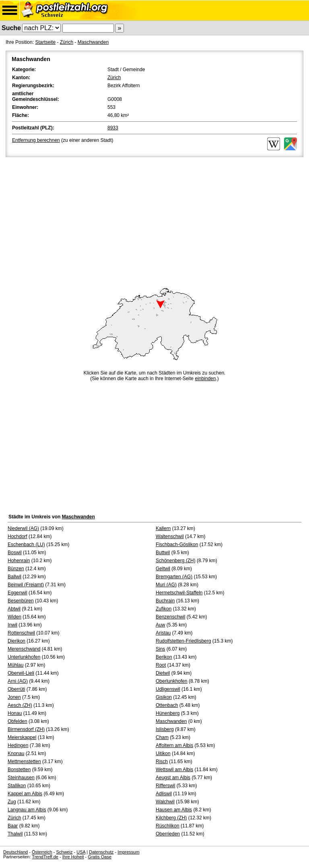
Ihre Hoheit (73, 857)
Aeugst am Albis (173, 778)
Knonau (16, 753)
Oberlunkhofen (172, 681)
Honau (15, 713)
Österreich (42, 852)
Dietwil (163, 673)
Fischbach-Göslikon (177, 545)
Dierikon (16, 641)
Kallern (163, 528)
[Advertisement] (154, 219)
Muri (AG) (166, 585)
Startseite (45, 42)
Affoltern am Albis (174, 745)
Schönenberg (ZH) (176, 561)
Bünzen (16, 569)
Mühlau (15, 665)
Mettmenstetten (24, 762)
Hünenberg (168, 713)
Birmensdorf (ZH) (26, 729)
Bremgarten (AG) (174, 577)
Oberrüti (16, 689)
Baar (13, 826)
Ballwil (14, 577)
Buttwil (163, 553)
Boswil (15, 553)
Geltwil (163, 569)
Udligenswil (168, 689)
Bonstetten (19, 770)
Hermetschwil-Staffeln (179, 593)
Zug (12, 802)
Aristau (163, 633)
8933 (113, 128)
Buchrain (165, 601)
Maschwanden (93, 42)
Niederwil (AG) (23, 528)
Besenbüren (21, 601)
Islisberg (165, 729)
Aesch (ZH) (20, 705)
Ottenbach (167, 705)
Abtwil (14, 609)
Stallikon (17, 786)
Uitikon (163, 753)
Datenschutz (101, 852)
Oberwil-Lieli (21, 673)
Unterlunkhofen (24, 657)
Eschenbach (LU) (26, 545)
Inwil (12, 625)
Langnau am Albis (27, 810)
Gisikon (164, 697)
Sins (160, 649)
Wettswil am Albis (174, 770)
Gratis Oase (100, 857)
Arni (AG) (18, 681)
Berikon (164, 657)
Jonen (14, 697)
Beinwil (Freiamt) (26, 585)
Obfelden (18, 721)
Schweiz (64, 852)
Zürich (67, 42)
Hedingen (18, 745)
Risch (162, 762)
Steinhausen (21, 778)
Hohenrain (19, 561)
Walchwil (165, 802)
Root (161, 665)
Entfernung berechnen (36, 140)
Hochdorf (18, 536)
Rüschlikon (168, 826)
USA (81, 852)
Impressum (128, 852)
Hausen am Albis (174, 810)
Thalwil (15, 834)
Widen (14, 617)
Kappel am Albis (25, 794)
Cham (162, 737)
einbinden (205, 379)
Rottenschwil (21, 633)
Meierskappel (22, 737)
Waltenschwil (170, 536)
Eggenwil (18, 593)
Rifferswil (165, 786)
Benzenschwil (170, 617)
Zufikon (164, 609)
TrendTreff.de (45, 857)
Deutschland (15, 852)
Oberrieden (168, 834)
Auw (160, 625)
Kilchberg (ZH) (171, 818)
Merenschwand (24, 649)
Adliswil (164, 794)
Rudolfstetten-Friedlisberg (183, 641)
